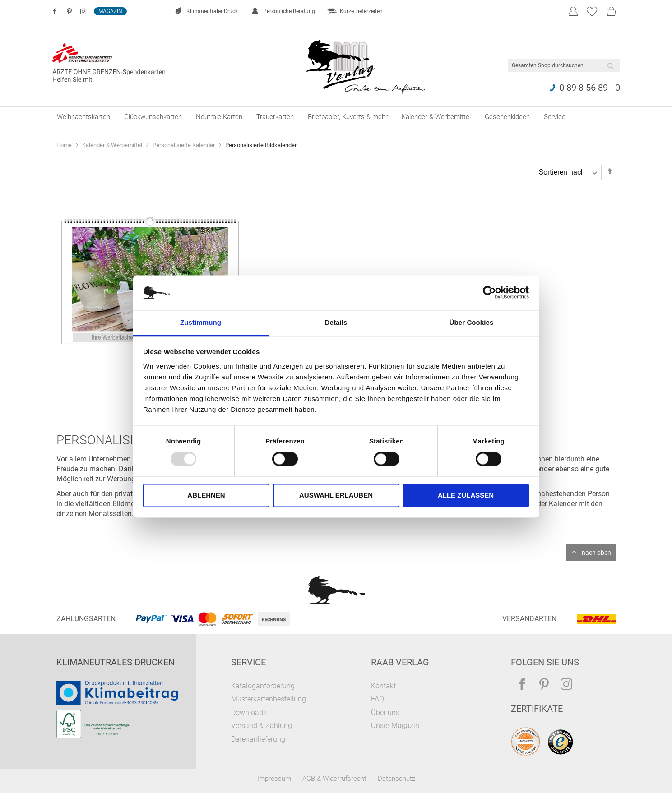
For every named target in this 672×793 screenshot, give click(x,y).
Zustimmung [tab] (201, 322)
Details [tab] (336, 322)
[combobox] (564, 65)
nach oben (596, 553)
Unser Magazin (395, 726)
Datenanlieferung (258, 739)
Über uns (385, 712)
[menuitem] (83, 117)
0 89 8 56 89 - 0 (590, 88)
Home (65, 145)
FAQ (378, 699)
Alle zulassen (466, 495)
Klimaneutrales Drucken (116, 662)
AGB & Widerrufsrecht (334, 779)
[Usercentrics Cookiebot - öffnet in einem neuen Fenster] (489, 293)
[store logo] (366, 65)
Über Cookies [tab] (472, 322)
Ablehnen (206, 495)
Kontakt (383, 686)
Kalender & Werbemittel (113, 145)
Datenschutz (396, 779)
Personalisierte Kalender (184, 145)
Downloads (249, 712)
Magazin (110, 11)
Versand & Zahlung (262, 726)
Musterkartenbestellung (269, 699)
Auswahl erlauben (336, 495)
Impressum (274, 779)
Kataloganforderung (263, 686)
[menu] (336, 117)
